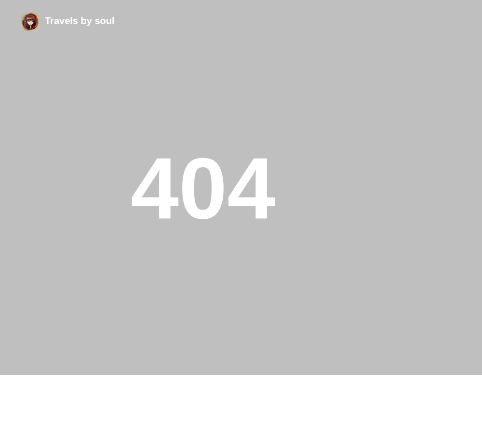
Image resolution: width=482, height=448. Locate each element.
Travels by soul (80, 21)
